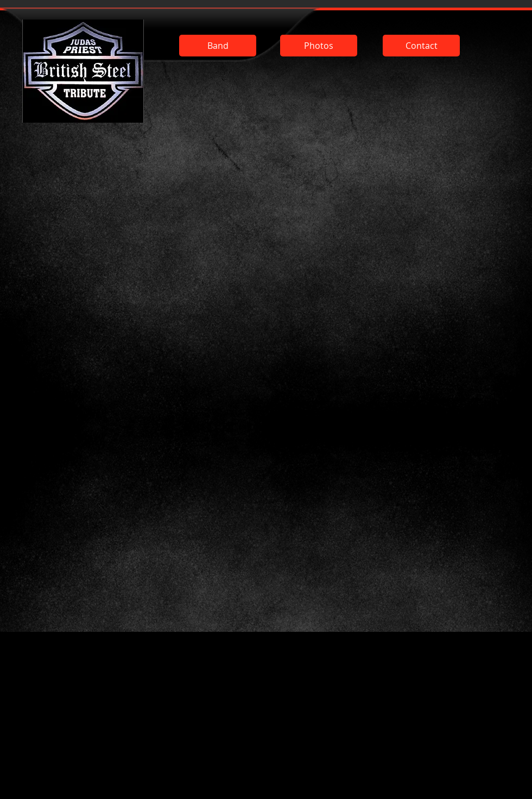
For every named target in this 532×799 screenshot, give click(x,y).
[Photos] (319, 46)
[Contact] (421, 46)
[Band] (218, 46)
